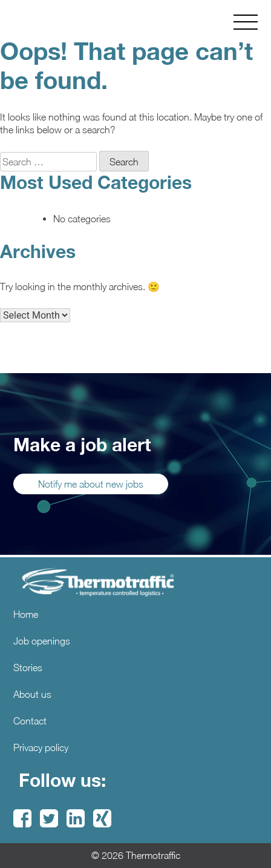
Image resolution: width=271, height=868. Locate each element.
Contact (30, 721)
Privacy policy (41, 747)
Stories (28, 668)
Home (26, 614)
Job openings (42, 641)
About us (32, 694)
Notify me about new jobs (91, 484)
